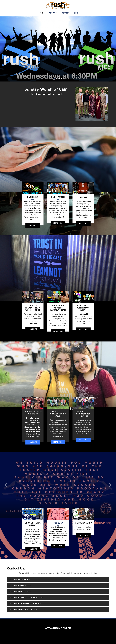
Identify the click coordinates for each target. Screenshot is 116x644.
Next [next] (110, 49)
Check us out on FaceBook (46, 94)
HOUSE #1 (58, 523)
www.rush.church (58, 628)
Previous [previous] (6, 49)
